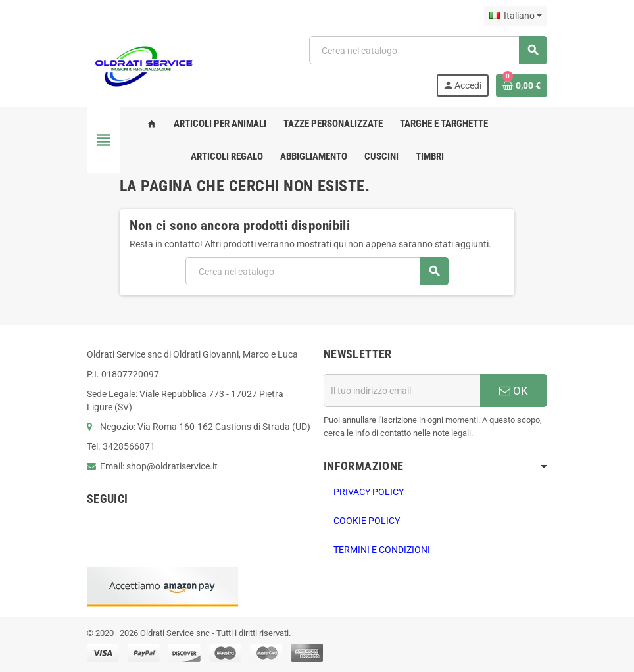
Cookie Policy (367, 521)
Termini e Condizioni (382, 550)
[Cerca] (428, 50)
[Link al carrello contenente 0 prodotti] (522, 85)
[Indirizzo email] (402, 391)
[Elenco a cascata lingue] (516, 16)
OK (514, 391)
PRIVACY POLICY (369, 492)
